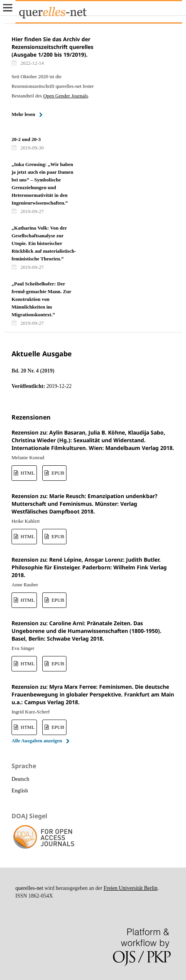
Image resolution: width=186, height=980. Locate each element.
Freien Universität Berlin (131, 888)
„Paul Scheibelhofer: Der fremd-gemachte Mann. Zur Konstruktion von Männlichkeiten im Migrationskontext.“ (41, 299)
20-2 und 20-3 (26, 139)
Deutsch (20, 779)
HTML (27, 473)
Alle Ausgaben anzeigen (37, 741)
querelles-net (29, 888)
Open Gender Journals (65, 96)
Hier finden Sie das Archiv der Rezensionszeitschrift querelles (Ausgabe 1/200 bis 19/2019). (52, 47)
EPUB (57, 473)
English (20, 791)
